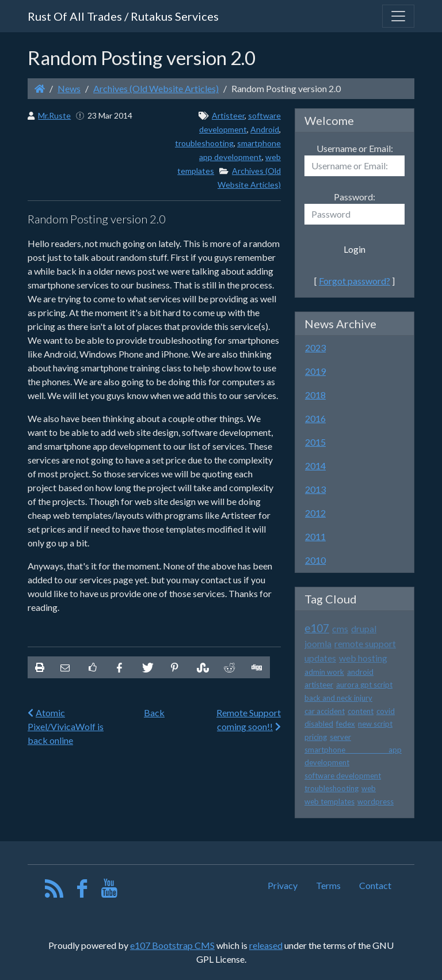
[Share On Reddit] (228, 667)
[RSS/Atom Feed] (54, 891)
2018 (315, 395)
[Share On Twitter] (147, 667)
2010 (315, 560)
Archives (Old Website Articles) (156, 88)
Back (154, 713)
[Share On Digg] (256, 667)
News (69, 88)
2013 (315, 489)
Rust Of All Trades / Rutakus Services (123, 16)
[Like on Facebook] (92, 667)
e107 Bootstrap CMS (172, 945)
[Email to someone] (65, 667)
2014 (315, 466)
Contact (375, 885)
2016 (315, 418)
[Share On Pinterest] (174, 667)
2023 (315, 347)
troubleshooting (204, 143)
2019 (315, 371)
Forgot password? (355, 281)
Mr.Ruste (54, 115)
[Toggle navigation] (398, 16)
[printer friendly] (40, 667)
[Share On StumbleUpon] (201, 667)
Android (265, 129)
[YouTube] (110, 891)
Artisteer (228, 115)
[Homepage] (40, 88)
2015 (315, 442)
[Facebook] (82, 891)
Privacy (283, 885)
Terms (328, 885)
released (266, 945)
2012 (315, 513)
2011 (315, 536)
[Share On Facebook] (120, 667)
